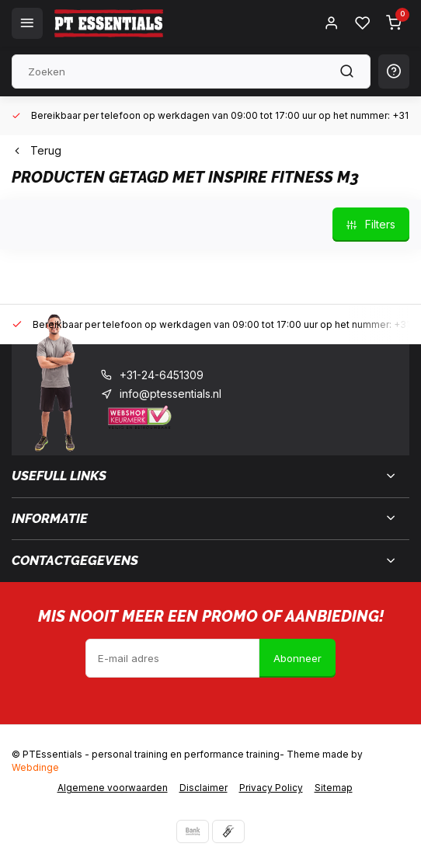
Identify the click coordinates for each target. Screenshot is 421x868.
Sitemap (334, 788)
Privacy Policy (271, 788)
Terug (37, 150)
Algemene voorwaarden (113, 788)
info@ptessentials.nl (170, 394)
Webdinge (35, 767)
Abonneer (297, 658)
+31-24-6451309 (162, 375)
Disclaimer (204, 788)
